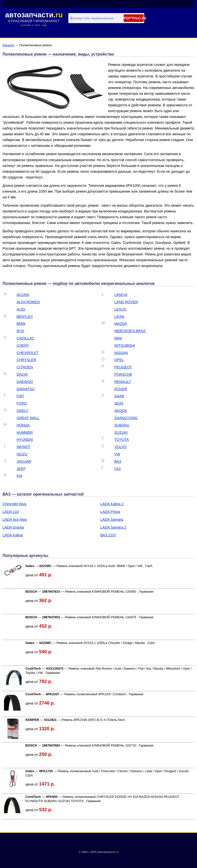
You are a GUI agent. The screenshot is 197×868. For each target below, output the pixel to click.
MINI (118, 338)
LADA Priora (110, 512)
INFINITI (23, 447)
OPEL (119, 360)
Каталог (8, 45)
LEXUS (120, 309)
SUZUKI (121, 432)
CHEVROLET (28, 353)
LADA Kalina (13, 535)
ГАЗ (117, 469)
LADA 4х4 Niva (15, 519)
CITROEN (25, 367)
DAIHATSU (26, 389)
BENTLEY (25, 317)
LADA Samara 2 (113, 527)
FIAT (20, 396)
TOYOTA (122, 440)
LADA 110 (11, 512)
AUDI (21, 309)
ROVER (121, 389)
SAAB (119, 396)
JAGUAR (24, 461)
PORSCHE (123, 374)
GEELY (22, 411)
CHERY (23, 345)
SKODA (121, 411)
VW (117, 454)
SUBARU (122, 425)
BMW (21, 324)
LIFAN (119, 317)
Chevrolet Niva (14, 504)
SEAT (119, 403)
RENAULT (123, 382)
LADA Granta (13, 527)
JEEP (21, 469)
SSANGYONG (126, 418)
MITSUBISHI (125, 345)
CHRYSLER (26, 360)
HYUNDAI (25, 440)
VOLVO (120, 447)
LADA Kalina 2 (112, 504)
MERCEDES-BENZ (130, 331)
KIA (19, 476)
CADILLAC (25, 338)
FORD (22, 403)
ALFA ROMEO (28, 302)
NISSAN (121, 353)
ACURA (23, 295)
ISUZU (22, 454)
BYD (20, 331)
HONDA (23, 425)
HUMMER (25, 432)
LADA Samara (112, 519)
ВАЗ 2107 (108, 535)
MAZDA (121, 324)
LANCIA (121, 295)
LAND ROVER (126, 302)
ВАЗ (118, 461)
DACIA (22, 374)
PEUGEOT (123, 367)
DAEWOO (25, 382)
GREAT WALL (28, 418)
